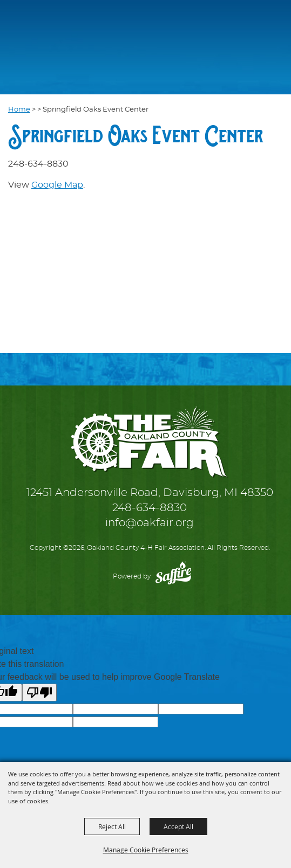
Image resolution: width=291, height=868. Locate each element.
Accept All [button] (178, 826)
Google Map (57, 185)
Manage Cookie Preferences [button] (146, 850)
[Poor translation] (39, 693)
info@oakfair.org (150, 523)
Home (19, 110)
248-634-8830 (150, 508)
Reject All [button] (112, 826)
